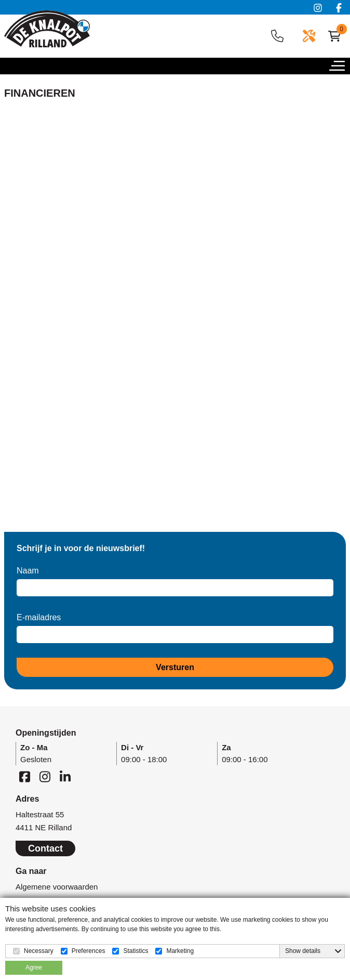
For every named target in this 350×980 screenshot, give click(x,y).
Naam (28, 571)
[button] (340, 69)
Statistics (136, 951)
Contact (45, 848)
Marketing (180, 951)
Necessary (39, 951)
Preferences (89, 951)
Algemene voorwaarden (57, 887)
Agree (34, 968)
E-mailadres (39, 617)
